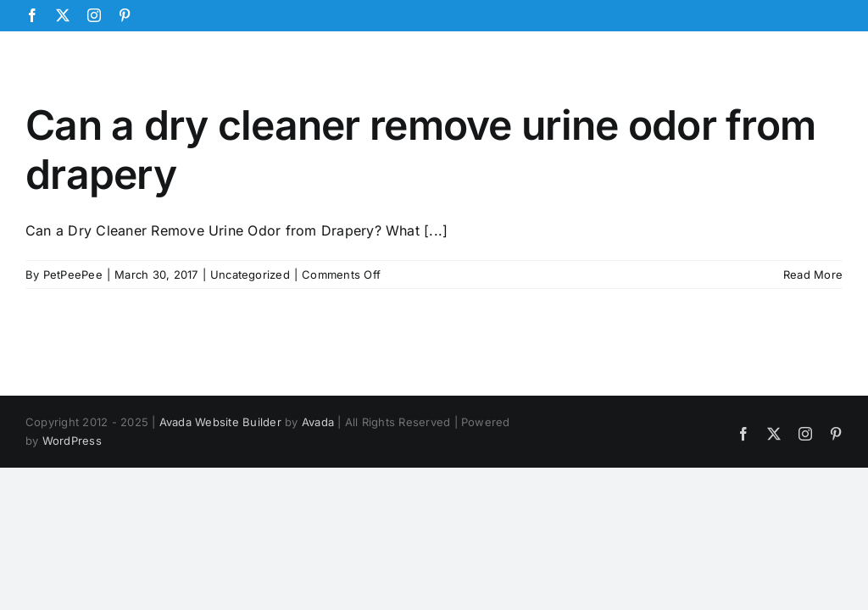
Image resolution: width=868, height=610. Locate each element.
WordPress (72, 441)
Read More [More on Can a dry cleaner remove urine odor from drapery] (813, 274)
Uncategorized (250, 274)
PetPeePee (73, 274)
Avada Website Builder (220, 422)
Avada (318, 422)
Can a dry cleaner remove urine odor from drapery (420, 150)
